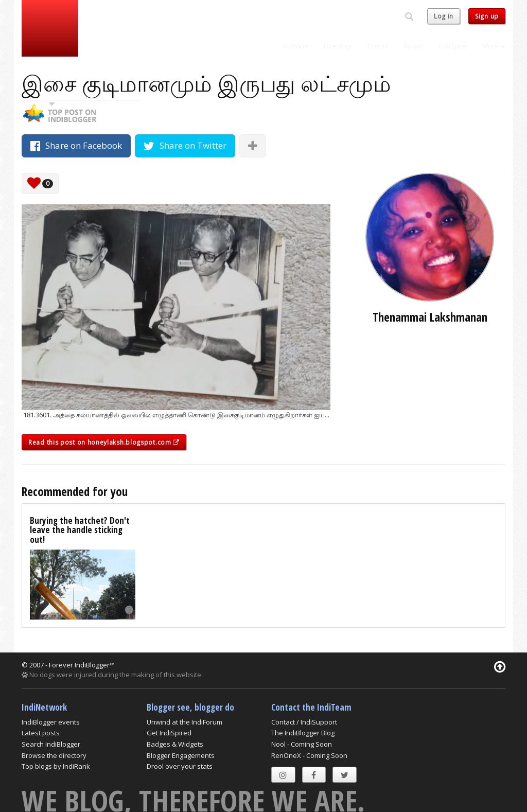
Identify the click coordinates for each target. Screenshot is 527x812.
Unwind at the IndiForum (185, 722)
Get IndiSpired (169, 733)
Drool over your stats (180, 766)
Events (378, 46)
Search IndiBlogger (51, 744)
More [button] (494, 46)
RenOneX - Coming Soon (309, 755)
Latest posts (41, 733)
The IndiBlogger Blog (303, 733)
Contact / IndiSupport (304, 722)
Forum (414, 46)
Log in (444, 16)
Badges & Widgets (175, 744)
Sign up (487, 16)
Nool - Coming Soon (302, 744)
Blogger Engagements (181, 755)
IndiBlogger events (51, 722)
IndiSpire (453, 46)
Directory (338, 46)
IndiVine (296, 46)
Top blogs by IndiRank (56, 766)
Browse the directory (54, 755)
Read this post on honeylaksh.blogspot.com (104, 442)
